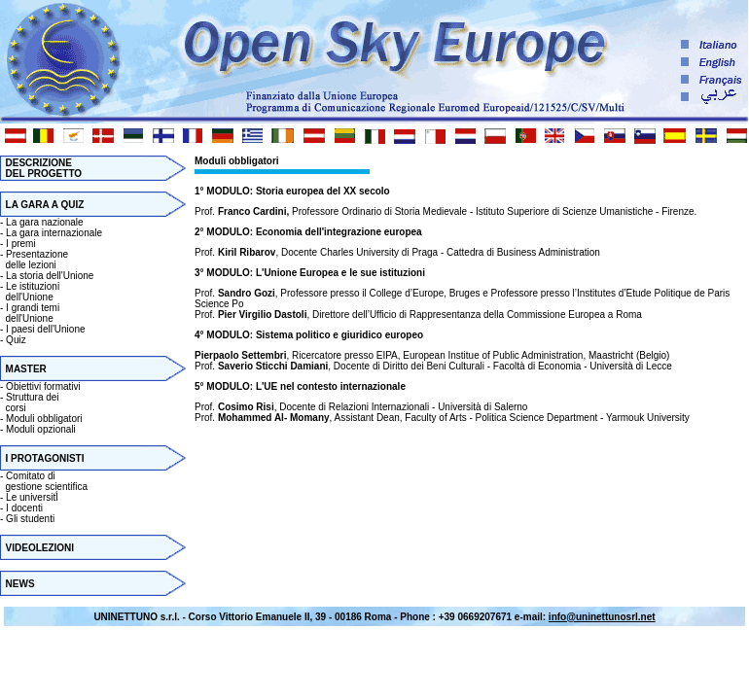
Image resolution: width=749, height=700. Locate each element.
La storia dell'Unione (50, 276)
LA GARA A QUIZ (45, 205)
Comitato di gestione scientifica (44, 481)
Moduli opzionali (41, 429)
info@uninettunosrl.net (602, 617)
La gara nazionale (45, 222)
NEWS (20, 584)
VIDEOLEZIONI (40, 548)
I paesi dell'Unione (45, 329)
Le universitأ (34, 497)
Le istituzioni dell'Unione (30, 292)
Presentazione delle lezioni (34, 260)
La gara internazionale (54, 233)
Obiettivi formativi (43, 386)
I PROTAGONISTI (45, 458)
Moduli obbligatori (44, 419)
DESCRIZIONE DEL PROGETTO (41, 168)
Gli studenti (30, 519)
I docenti (24, 508)
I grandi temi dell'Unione (30, 313)
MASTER (26, 369)
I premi (21, 244)
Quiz (16, 340)
